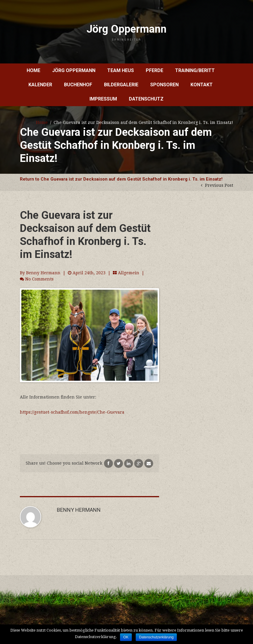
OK (126, 637)
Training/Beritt (195, 70)
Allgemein (129, 273)
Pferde (154, 70)
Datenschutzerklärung (156, 637)
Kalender (40, 85)
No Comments (39, 279)
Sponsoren (164, 85)
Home (33, 70)
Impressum (103, 99)
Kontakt (202, 85)
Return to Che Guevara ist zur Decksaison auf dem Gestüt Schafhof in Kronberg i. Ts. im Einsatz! (121, 179)
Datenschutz (146, 99)
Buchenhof (78, 85)
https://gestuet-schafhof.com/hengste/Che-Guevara (72, 412)
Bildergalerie (121, 85)
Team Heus (121, 70)
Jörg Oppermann (126, 32)
